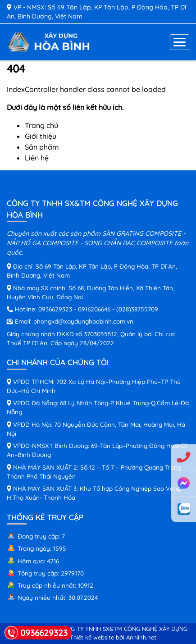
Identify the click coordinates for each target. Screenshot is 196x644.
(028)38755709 (137, 309)
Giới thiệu (41, 136)
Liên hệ (37, 158)
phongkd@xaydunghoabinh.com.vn (83, 321)
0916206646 (94, 309)
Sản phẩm (42, 147)
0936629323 (55, 309)
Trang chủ (41, 125)
